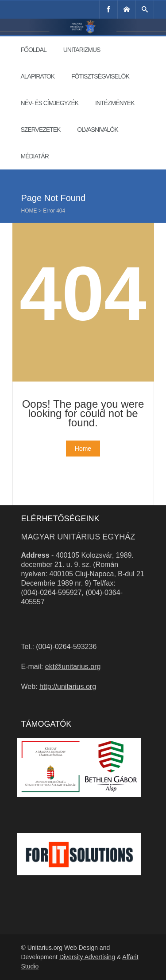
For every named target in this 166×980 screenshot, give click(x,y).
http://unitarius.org (68, 687)
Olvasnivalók (97, 130)
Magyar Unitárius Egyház (78, 537)
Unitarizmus (82, 50)
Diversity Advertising (87, 957)
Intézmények (115, 103)
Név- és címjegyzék (50, 103)
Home (29, 211)
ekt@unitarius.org (73, 667)
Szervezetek (41, 130)
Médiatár (35, 156)
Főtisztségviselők (100, 76)
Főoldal (34, 50)
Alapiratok (38, 76)
